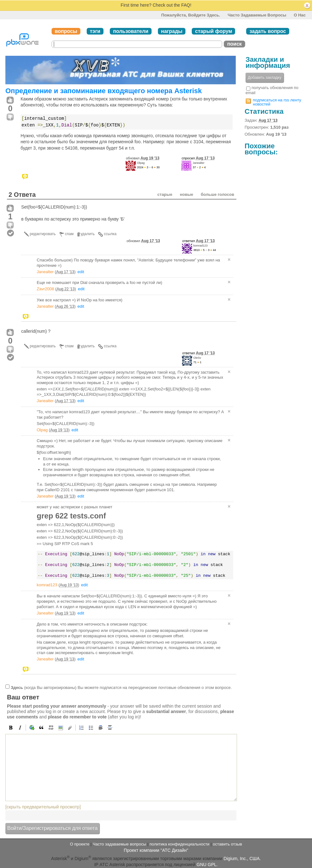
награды (172, 31)
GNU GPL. (207, 865)
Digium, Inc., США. (242, 858)
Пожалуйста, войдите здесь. (190, 15)
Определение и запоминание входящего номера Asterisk (104, 91)
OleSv (197, 358)
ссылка (110, 234)
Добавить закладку (265, 78)
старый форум (213, 31)
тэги (95, 31)
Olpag (141, 163)
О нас (300, 15)
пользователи (131, 31)
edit (81, 272)
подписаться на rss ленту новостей (277, 102)
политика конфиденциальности (179, 844)
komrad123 (200, 246)
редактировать (43, 234)
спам (69, 234)
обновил (143, 158)
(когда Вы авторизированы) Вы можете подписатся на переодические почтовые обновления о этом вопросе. (121, 688)
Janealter (199, 163)
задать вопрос (268, 31)
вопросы (66, 31)
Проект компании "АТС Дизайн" (156, 850)
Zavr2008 (45, 289)
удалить (88, 234)
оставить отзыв (228, 844)
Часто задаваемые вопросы (257, 15)
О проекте (80, 844)
